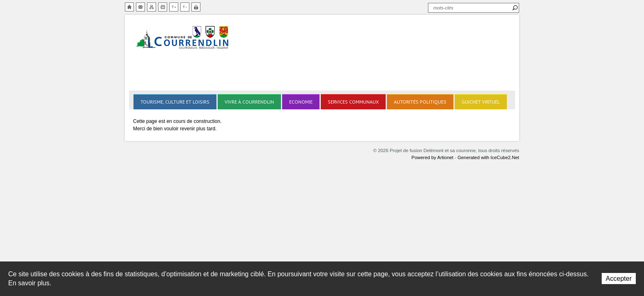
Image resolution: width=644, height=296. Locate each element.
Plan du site (152, 7)
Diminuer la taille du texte (185, 7)
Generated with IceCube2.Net (488, 157)
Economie (301, 102)
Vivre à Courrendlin (249, 102)
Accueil (129, 7)
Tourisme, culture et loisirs (175, 102)
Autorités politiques (420, 102)
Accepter (619, 279)
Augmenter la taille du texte (174, 7)
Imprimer (163, 7)
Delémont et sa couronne (183, 38)
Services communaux (353, 102)
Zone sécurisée (196, 7)
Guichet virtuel (481, 102)
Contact (140, 7)
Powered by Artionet (432, 157)
